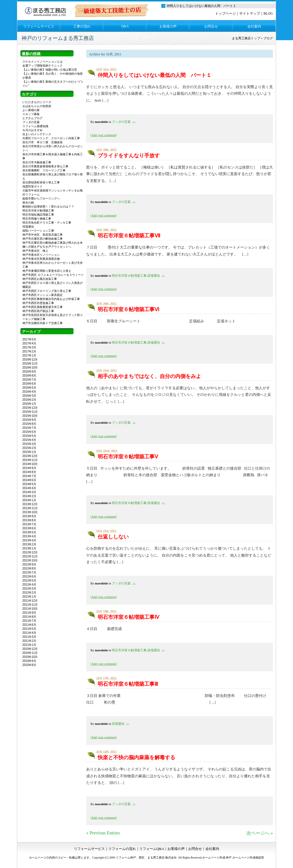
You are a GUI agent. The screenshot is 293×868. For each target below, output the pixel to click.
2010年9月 (29, 661)
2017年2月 (29, 351)
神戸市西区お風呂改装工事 (40, 279)
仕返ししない (113, 537)
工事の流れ (82, 26)
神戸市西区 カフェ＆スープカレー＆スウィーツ (54, 275)
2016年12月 (30, 360)
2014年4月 (29, 488)
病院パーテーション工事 (38, 231)
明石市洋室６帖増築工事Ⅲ (128, 684)
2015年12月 (30, 408)
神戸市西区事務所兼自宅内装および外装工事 (51, 299)
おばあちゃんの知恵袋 (37, 106)
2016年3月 (29, 396)
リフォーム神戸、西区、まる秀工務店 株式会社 (146, 858)
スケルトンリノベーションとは (43, 62)
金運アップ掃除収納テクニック (43, 66)
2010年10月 (30, 657)
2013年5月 (29, 532)
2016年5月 (29, 388)
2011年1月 (29, 645)
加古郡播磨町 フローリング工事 (44, 170)
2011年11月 (30, 605)
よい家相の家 (31, 110)
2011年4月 (29, 633)
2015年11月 (30, 412)
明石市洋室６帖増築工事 (129, 276)
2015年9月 (29, 420)
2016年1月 (29, 404)
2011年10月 (30, 609)
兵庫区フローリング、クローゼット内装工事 (51, 138)
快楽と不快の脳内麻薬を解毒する (136, 757)
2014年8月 (29, 472)
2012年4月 (29, 585)
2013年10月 (30, 512)
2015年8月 (29, 424)
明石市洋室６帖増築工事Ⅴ (128, 457)
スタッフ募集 (31, 114)
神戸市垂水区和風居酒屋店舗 (41, 259)
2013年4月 (29, 536)
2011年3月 (29, 637)
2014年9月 (29, 468)
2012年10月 (30, 560)
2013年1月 (29, 548)
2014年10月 (30, 464)
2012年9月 (29, 564)
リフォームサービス (39, 26)
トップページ (225, 13)
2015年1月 (29, 452)
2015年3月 (29, 444)
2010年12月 (30, 649)
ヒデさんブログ (32, 118)
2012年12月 (30, 552)
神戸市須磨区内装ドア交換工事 (43, 323)
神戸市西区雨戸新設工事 (38, 311)
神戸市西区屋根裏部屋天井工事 (43, 307)
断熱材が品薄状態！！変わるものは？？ (48, 207)
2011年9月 (29, 613)
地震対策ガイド (32, 186)
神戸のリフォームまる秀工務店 (58, 38)
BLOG (268, 13)
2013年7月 (29, 524)
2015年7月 (29, 428)
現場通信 (154, 276)
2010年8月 (29, 665)
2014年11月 (30, 460)
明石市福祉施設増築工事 (38, 215)
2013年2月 (29, 544)
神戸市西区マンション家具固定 (43, 295)
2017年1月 (29, 355)
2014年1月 (29, 500)
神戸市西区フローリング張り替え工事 (47, 291)
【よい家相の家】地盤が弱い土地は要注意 (50, 70)
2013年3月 (29, 540)
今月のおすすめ (32, 130)
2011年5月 (29, 629)
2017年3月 (29, 347)
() (104, 135)
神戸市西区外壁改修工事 (38, 303)
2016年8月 (29, 376)
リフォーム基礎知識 (35, 126)
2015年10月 (30, 416)
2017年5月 (29, 339)
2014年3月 (29, 492)
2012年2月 (29, 593)
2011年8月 (29, 617)
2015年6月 (29, 432)
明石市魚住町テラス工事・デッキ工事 (47, 223)
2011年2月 (29, 641)
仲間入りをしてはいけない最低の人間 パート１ (155, 75)
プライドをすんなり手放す (129, 156)
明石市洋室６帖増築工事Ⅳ (129, 617)
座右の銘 (28, 203)
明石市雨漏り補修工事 (37, 219)
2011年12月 (30, 601)
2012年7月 (29, 572)
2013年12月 (30, 504)
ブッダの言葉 (121, 122)
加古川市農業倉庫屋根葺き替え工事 (45, 166)
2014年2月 (29, 496)
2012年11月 (30, 556)
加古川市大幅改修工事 (37, 162)
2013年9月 (29, 516)
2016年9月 (29, 372)
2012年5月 (29, 581)
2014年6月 (29, 480)
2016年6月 (29, 384)
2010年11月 (30, 653)
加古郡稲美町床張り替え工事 (41, 182)
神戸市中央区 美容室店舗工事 (43, 235)
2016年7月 (29, 380)
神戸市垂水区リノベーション (41, 255)
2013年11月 (30, 508)
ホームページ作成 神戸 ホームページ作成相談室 (233, 858)
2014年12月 (30, 456)
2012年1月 (29, 597)
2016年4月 (29, 392)
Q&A (125, 26)
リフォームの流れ (122, 849)
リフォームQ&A (152, 849)
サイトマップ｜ (251, 13)
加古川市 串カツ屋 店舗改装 (43, 142)
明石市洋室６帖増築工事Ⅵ (129, 309)
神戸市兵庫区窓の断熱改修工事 (43, 239)
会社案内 (254, 26)
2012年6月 (29, 577)
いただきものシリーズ (37, 102)
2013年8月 (29, 520)
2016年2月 (29, 400)
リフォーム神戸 (46, 10)
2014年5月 (29, 484)
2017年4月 (29, 343)
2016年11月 (30, 364)
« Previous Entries (103, 833)
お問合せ (211, 26)
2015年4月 (29, 440)
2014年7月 (29, 476)
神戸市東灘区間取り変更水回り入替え (47, 271)
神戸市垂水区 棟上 (35, 251)
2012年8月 (29, 568)
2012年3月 (29, 589)
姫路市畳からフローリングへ (41, 198)
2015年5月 (29, 436)
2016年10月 (30, 368)
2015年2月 (29, 448)
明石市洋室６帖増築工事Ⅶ (129, 236)
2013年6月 (29, 528)
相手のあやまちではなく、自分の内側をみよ (149, 376)
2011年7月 (29, 621)
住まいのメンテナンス (37, 134)
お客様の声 (168, 26)
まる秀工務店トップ (246, 38)
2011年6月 (29, 625)
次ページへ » (260, 833)
